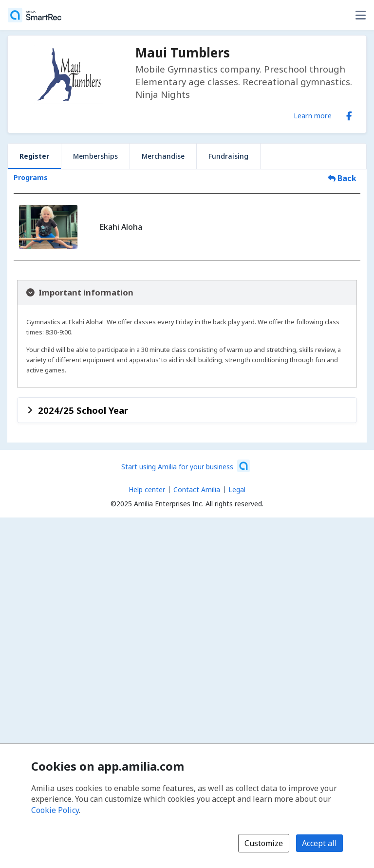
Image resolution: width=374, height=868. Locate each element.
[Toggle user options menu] (360, 15)
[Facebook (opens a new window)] (349, 114)
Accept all (319, 843)
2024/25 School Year (83, 410)
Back (342, 178)
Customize (264, 843)
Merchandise (163, 156)
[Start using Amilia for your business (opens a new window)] (186, 466)
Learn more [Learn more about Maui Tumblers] (313, 115)
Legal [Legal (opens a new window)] (237, 489)
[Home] (35, 15)
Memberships (95, 156)
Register (34, 156)
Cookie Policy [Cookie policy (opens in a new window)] (55, 810)
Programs (31, 177)
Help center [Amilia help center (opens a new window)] (147, 489)
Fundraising (228, 156)
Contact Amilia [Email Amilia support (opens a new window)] (197, 489)
